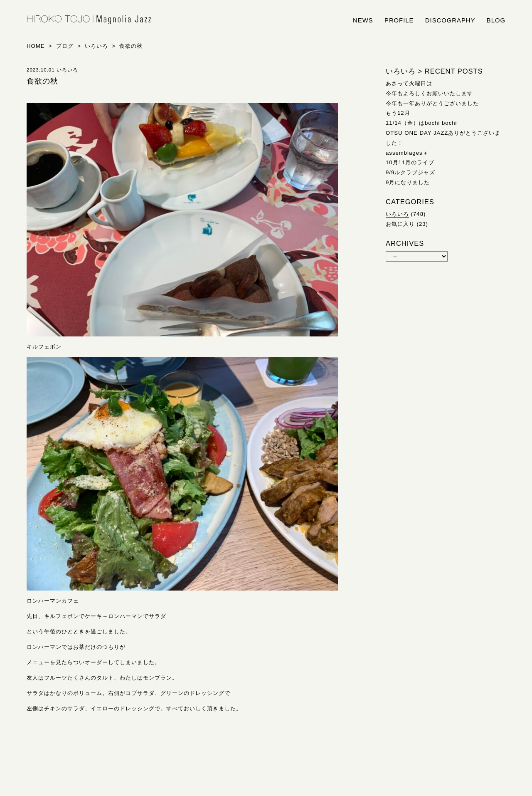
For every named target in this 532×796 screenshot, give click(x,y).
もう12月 (398, 113)
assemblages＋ (407, 153)
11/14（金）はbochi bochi (421, 123)
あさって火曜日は (409, 83)
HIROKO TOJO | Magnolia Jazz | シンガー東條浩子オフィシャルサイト (89, 20)
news (363, 20)
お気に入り (400, 224)
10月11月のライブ (410, 162)
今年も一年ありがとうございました (432, 103)
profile (399, 20)
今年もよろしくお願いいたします (429, 93)
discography (450, 20)
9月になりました (408, 182)
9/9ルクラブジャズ (410, 172)
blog (496, 20)
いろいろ (397, 214)
